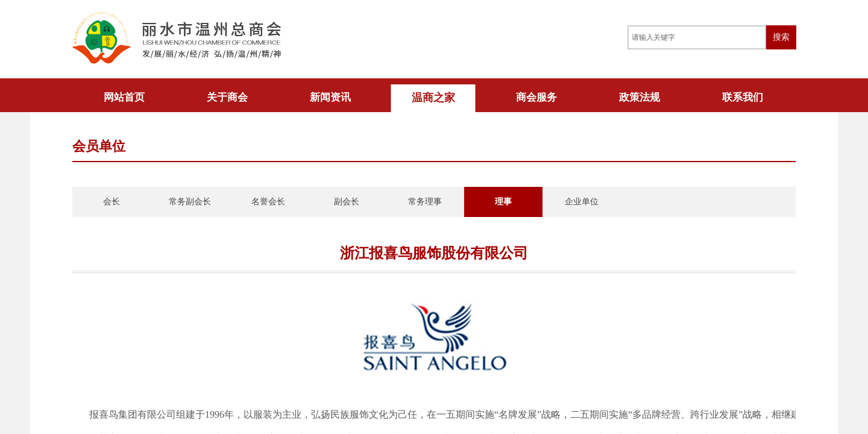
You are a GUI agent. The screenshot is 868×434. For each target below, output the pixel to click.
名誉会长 (268, 202)
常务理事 (425, 202)
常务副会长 (190, 202)
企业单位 (582, 202)
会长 (112, 202)
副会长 (347, 202)
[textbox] (697, 37)
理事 (503, 202)
